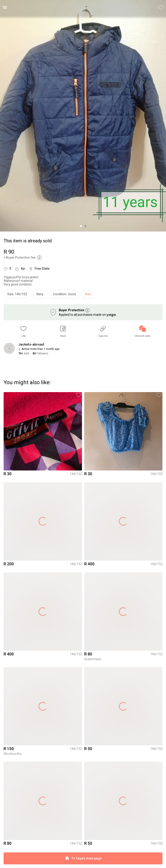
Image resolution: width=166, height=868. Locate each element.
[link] (143, 331)
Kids (88, 294)
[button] (23, 331)
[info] (65, 295)
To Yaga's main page (83, 858)
